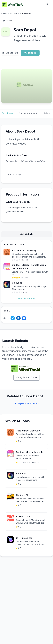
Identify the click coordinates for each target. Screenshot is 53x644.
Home (4, 14)
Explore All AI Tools (27, 403)
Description (7, 113)
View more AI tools (27, 298)
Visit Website (26, 234)
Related (47, 113)
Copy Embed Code (27, 377)
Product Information (28, 113)
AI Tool (13, 14)
